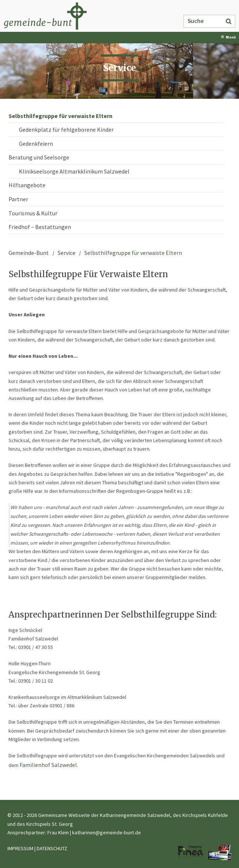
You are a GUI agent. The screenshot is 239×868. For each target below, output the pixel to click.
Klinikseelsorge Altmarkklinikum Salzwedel (74, 171)
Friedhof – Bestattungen (40, 227)
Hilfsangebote (27, 185)
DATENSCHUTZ (52, 848)
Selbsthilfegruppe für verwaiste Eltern (60, 116)
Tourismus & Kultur (33, 213)
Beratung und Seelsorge (39, 157)
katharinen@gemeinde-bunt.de (107, 832)
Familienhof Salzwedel (48, 765)
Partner (18, 199)
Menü (228, 37)
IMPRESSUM (20, 848)
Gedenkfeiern (36, 144)
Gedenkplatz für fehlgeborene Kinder (66, 129)
